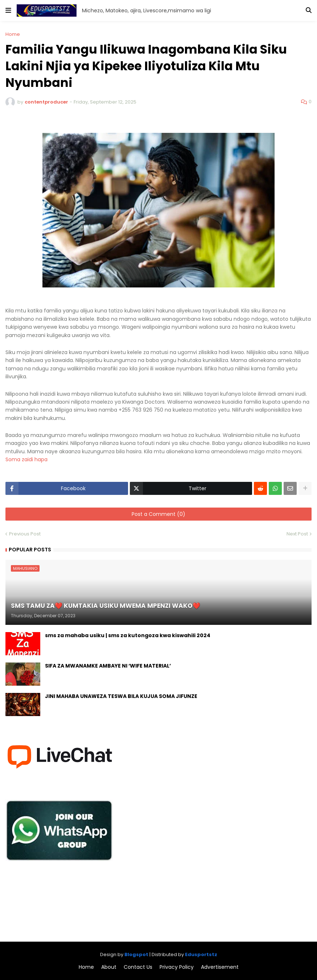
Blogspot (136, 954)
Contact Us (138, 967)
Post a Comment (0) (158, 514)
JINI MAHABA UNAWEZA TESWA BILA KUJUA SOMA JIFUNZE (121, 696)
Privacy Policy (177, 967)
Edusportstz (201, 954)
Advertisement (220, 967)
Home (13, 34)
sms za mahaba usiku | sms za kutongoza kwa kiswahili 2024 (128, 636)
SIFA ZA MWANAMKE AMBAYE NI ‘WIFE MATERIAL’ (108, 666)
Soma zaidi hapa (27, 459)
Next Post (297, 534)
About (109, 967)
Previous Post (25, 534)
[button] (8, 10)
